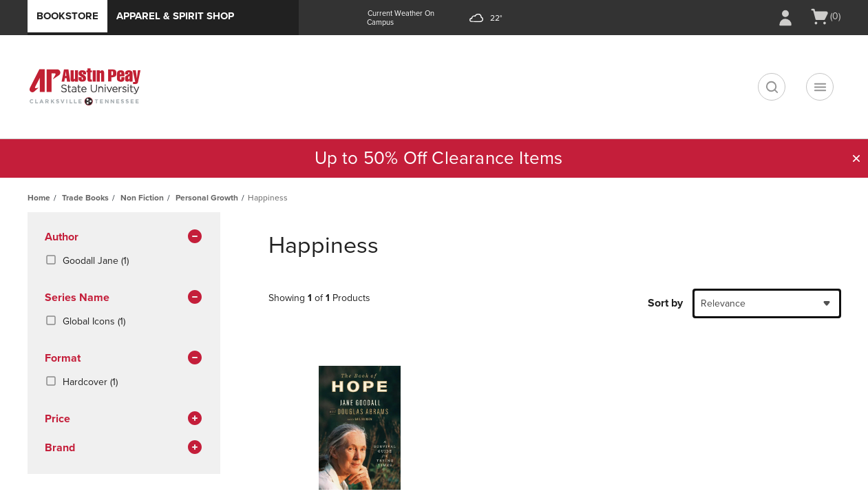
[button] (856, 158)
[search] (772, 87)
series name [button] (124, 298)
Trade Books (85, 198)
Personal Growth (207, 198)
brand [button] (124, 448)
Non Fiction (142, 198)
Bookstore (67, 16)
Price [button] (124, 420)
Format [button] (124, 359)
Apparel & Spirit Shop (175, 16)
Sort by (665, 303)
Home (39, 198)
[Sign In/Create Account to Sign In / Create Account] (785, 18)
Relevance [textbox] (723, 303)
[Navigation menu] (820, 87)
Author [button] (124, 238)
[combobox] (767, 303)
